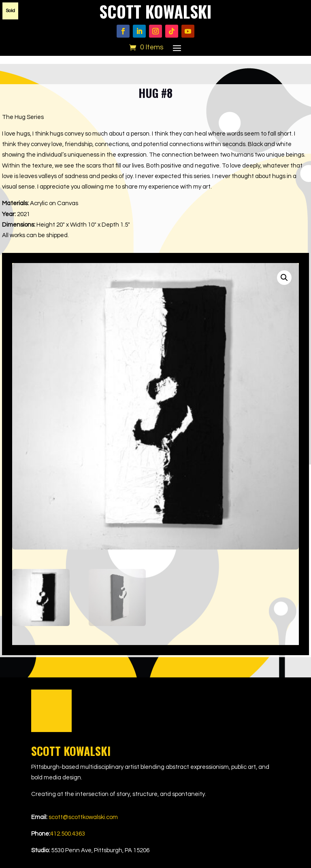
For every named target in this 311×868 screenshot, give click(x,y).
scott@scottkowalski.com (83, 817)
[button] (284, 278)
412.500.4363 (68, 834)
